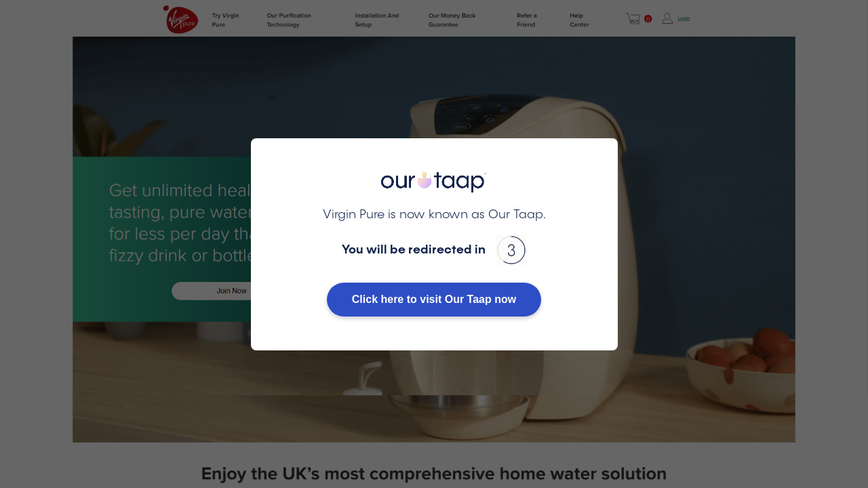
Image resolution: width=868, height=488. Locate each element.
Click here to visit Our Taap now (434, 299)
